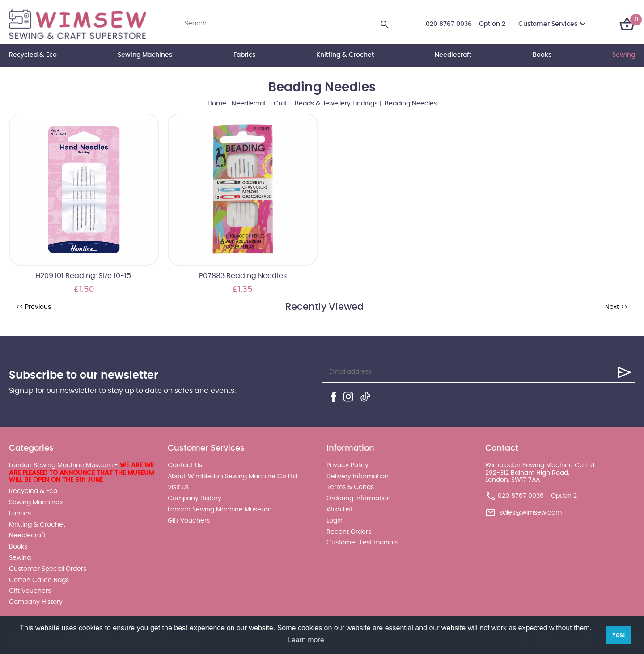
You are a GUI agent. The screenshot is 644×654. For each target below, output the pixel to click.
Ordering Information (359, 498)
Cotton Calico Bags (39, 580)
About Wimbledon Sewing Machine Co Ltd (232, 477)
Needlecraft (453, 55)
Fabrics (244, 55)
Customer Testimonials (362, 543)
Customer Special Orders (48, 569)
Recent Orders (349, 532)
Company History (36, 602)
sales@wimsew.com (531, 513)
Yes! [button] (619, 635)
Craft (282, 104)
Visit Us (178, 487)
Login (335, 521)
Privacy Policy (347, 465)
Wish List (339, 510)
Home (217, 104)
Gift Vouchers (30, 591)
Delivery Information (358, 477)
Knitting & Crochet (345, 55)
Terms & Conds (350, 487)
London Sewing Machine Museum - (81, 473)
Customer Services (548, 24)
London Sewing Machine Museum (220, 510)
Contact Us (185, 465)
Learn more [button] (306, 640)
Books (542, 55)
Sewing (624, 55)
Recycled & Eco (33, 55)
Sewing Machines (145, 55)
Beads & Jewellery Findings (336, 104)
